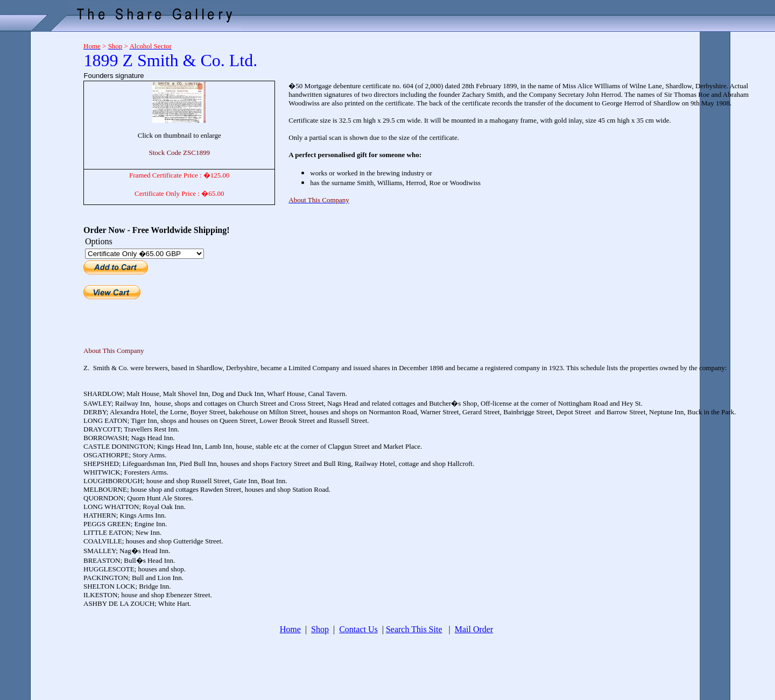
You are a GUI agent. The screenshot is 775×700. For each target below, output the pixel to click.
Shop (320, 629)
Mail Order (474, 629)
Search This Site (414, 629)
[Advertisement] (38, 195)
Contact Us (358, 629)
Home (290, 629)
